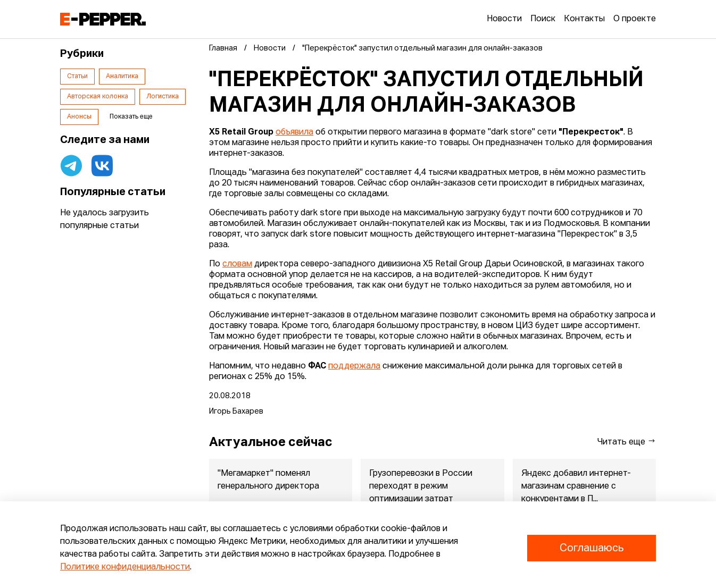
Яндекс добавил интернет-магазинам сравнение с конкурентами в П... (576, 486)
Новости (504, 19)
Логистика (163, 97)
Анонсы (79, 117)
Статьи (77, 77)
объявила (294, 132)
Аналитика (122, 77)
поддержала (354, 366)
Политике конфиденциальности (125, 567)
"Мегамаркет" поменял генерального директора (268, 480)
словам (237, 264)
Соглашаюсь (592, 548)
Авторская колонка (98, 97)
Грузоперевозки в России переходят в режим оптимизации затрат (421, 486)
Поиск (543, 19)
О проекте (635, 19)
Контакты (584, 19)
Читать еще (627, 442)
